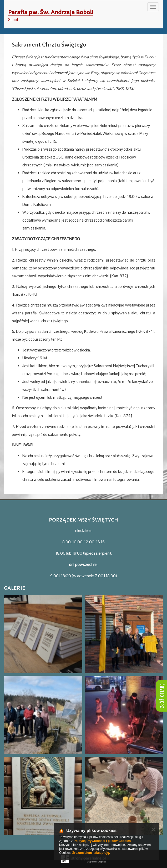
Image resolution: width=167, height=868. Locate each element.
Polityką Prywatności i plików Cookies (102, 841)
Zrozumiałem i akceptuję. (91, 853)
